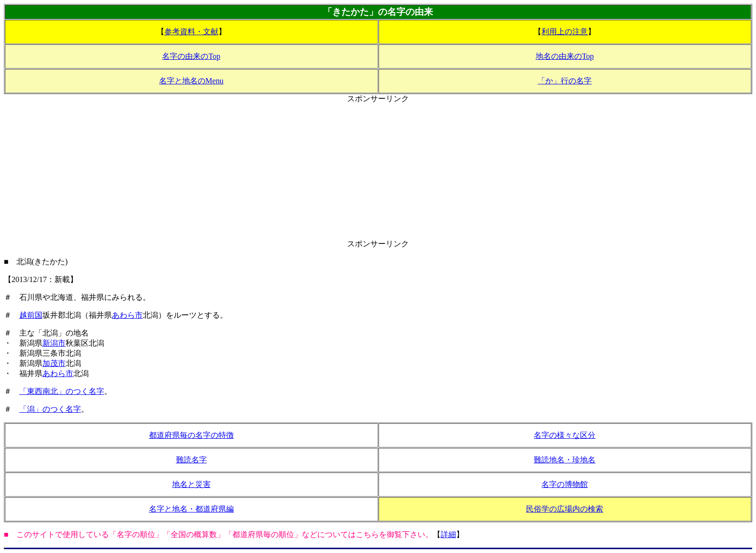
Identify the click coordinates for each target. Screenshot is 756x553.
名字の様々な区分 (565, 435)
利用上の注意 (565, 32)
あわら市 (127, 315)
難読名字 (191, 460)
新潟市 (54, 343)
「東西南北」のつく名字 (62, 391)
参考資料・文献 (191, 32)
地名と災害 (191, 484)
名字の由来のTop (191, 56)
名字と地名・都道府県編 (191, 509)
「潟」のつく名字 (50, 409)
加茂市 (54, 363)
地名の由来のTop (565, 56)
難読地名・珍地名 (565, 460)
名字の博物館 (565, 484)
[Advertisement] (378, 172)
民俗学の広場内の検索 (565, 509)
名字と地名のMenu (191, 81)
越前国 (31, 315)
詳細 (448, 534)
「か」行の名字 (565, 81)
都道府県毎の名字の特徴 (191, 435)
